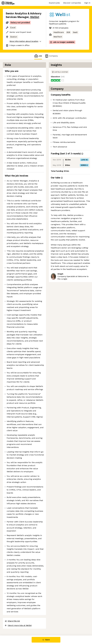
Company (51, 56)
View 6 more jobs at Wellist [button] (18, 625)
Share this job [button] (12, 621)
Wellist (35, 17)
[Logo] (8, 3)
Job (38, 56)
